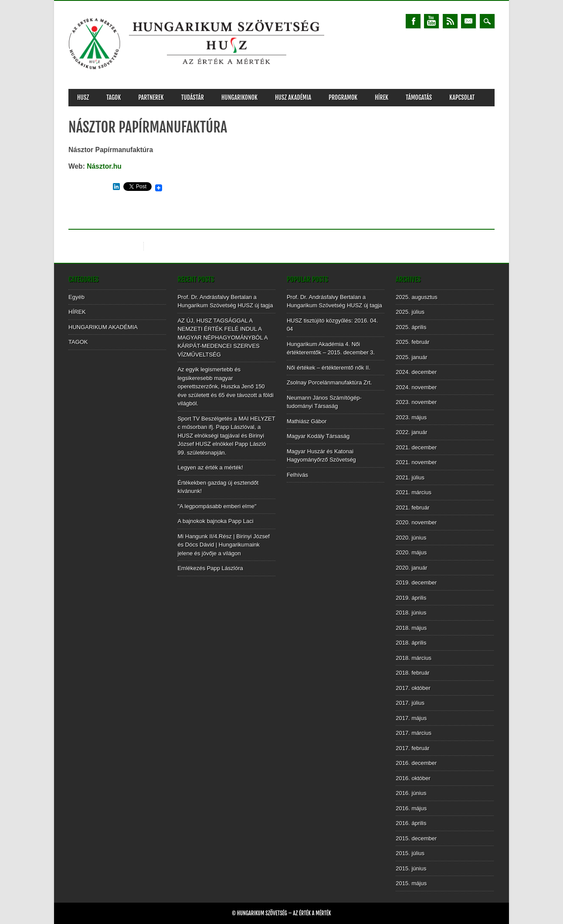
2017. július (410, 703)
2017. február (412, 748)
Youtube (431, 21)
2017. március (414, 733)
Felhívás (297, 475)
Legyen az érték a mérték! (210, 467)
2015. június (411, 868)
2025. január (411, 357)
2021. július (410, 477)
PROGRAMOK (343, 97)
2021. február (412, 508)
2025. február (412, 342)
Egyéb (76, 297)
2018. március (414, 658)
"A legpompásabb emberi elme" (217, 506)
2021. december (416, 447)
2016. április (411, 823)
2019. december (416, 583)
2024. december (416, 372)
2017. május (411, 718)
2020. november (416, 522)
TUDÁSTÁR (193, 97)
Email (468, 21)
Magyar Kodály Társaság (318, 436)
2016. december (416, 763)
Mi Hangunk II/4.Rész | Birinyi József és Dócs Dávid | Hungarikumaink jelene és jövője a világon (223, 545)
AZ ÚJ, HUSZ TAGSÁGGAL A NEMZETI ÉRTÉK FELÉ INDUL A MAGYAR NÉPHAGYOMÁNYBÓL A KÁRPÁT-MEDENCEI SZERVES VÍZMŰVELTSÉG (222, 338)
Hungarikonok (239, 97)
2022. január (411, 432)
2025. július (410, 312)
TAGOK (114, 97)
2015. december (416, 838)
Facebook (413, 21)
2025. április (411, 327)
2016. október (413, 778)
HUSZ (83, 97)
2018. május (411, 628)
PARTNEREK (151, 97)
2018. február (412, 673)
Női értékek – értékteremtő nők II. (329, 368)
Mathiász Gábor (307, 421)
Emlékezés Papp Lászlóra (210, 568)
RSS (450, 21)
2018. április (411, 643)
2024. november (416, 387)
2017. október (413, 688)
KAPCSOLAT (462, 97)
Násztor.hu (104, 166)
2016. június (411, 793)
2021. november (416, 462)
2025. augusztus (416, 297)
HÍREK (382, 97)
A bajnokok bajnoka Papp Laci (215, 521)
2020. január (411, 568)
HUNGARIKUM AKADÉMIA (103, 327)
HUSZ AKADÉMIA (293, 97)
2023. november (416, 402)
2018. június (411, 613)
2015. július (410, 853)
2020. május (411, 552)
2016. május (411, 808)
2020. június (411, 538)
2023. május (411, 417)
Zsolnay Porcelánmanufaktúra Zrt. (329, 382)
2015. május (411, 883)
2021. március (414, 492)
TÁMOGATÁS (419, 97)
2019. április (411, 598)
